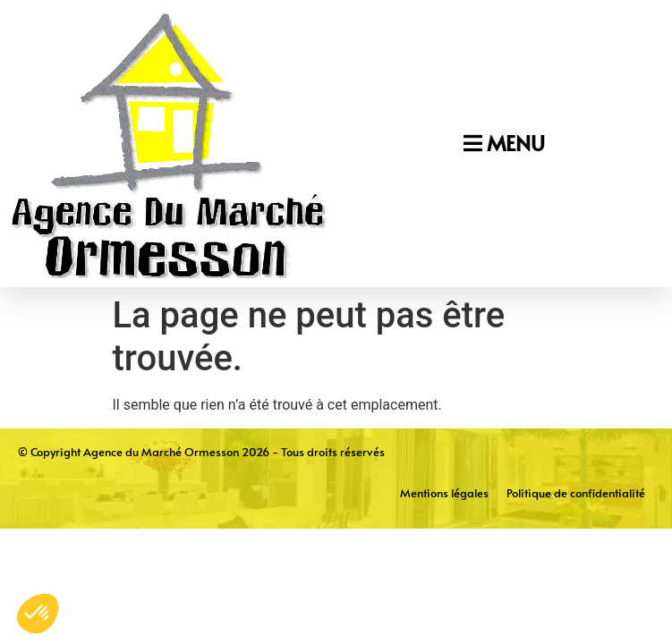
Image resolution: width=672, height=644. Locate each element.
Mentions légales (444, 493)
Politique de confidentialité (576, 493)
